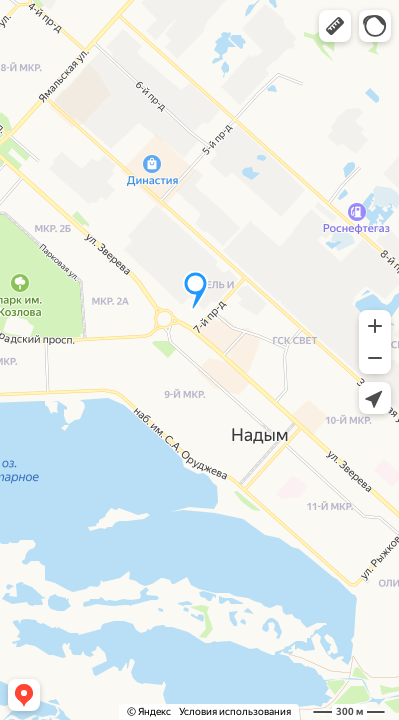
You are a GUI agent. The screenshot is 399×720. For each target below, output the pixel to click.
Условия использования (235, 711)
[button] (335, 26)
